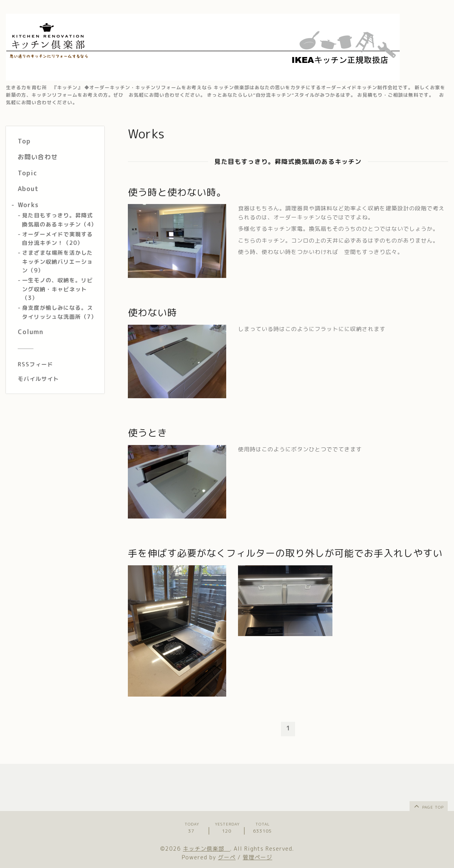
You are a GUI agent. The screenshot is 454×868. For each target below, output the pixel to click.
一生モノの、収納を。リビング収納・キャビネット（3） (57, 289)
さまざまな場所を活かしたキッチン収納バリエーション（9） (57, 261)
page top (428, 806)
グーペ (227, 857)
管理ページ (257, 857)
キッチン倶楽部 (207, 849)
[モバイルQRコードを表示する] (58, 379)
